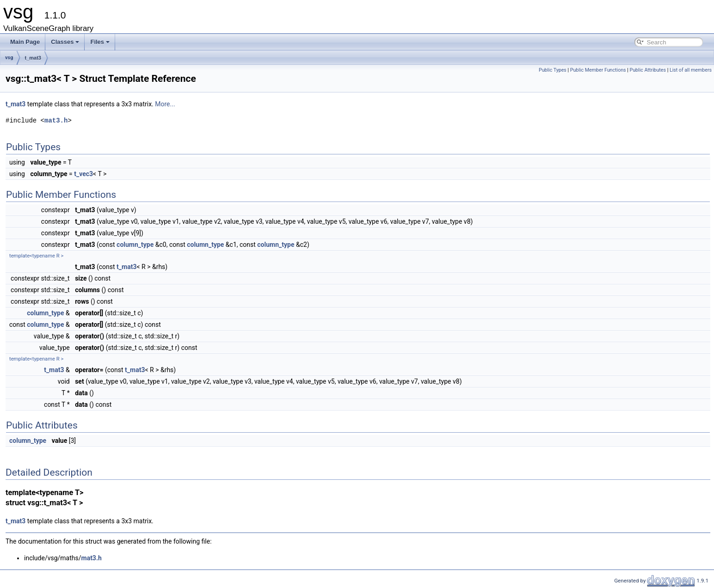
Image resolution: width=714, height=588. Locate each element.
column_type (135, 245)
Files (100, 42)
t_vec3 (83, 174)
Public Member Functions (598, 70)
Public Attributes (648, 70)
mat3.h (56, 120)
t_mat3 (33, 58)
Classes (65, 42)
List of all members (691, 70)
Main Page (25, 42)
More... (165, 104)
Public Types (553, 70)
